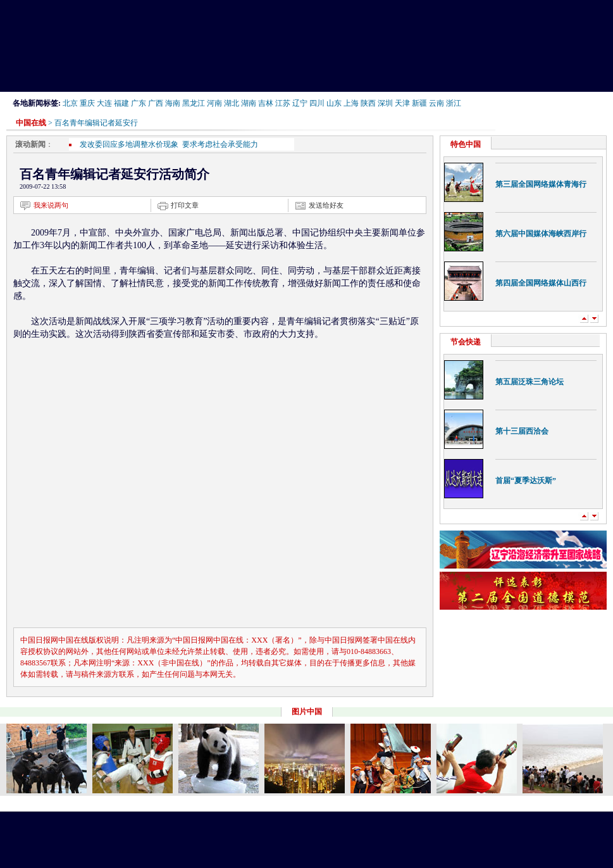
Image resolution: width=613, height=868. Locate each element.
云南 (437, 103)
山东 (334, 103)
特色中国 (466, 144)
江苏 (283, 103)
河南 (214, 103)
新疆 (419, 103)
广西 (156, 103)
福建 (121, 103)
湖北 (232, 103)
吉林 (266, 103)
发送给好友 (326, 205)
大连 (104, 103)
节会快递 (466, 342)
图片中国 (307, 712)
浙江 (454, 103)
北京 (70, 103)
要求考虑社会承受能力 (220, 144)
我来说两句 (51, 205)
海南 (173, 103)
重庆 (87, 103)
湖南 (249, 103)
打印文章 (185, 205)
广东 (139, 103)
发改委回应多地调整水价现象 (131, 144)
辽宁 (300, 103)
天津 (402, 103)
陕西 (368, 103)
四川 (317, 103)
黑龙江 (194, 103)
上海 (351, 103)
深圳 (385, 103)
